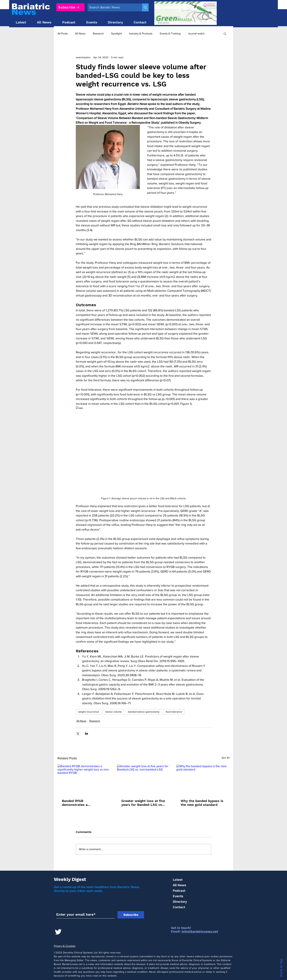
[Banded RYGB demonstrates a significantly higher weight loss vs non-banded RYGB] (84, 779)
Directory (180, 902)
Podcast (179, 891)
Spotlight (116, 33)
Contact (179, 907)
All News (80, 33)
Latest (178, 880)
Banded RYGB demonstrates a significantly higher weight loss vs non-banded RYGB (83, 803)
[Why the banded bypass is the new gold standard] (203, 779)
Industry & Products (141, 33)
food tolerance (174, 712)
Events (178, 896)
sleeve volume (113, 712)
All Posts (63, 33)
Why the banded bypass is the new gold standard (202, 803)
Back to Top (281, 968)
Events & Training (170, 33)
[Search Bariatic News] (112, 7)
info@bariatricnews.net (200, 931)
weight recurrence (89, 712)
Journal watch (196, 33)
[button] (225, 34)
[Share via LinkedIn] (86, 733)
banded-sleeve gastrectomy (144, 712)
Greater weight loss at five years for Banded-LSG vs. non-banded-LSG (143, 803)
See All (226, 758)
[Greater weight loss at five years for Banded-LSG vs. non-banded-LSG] (144, 779)
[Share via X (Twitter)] (78, 733)
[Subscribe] (70, 7)
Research (98, 33)
